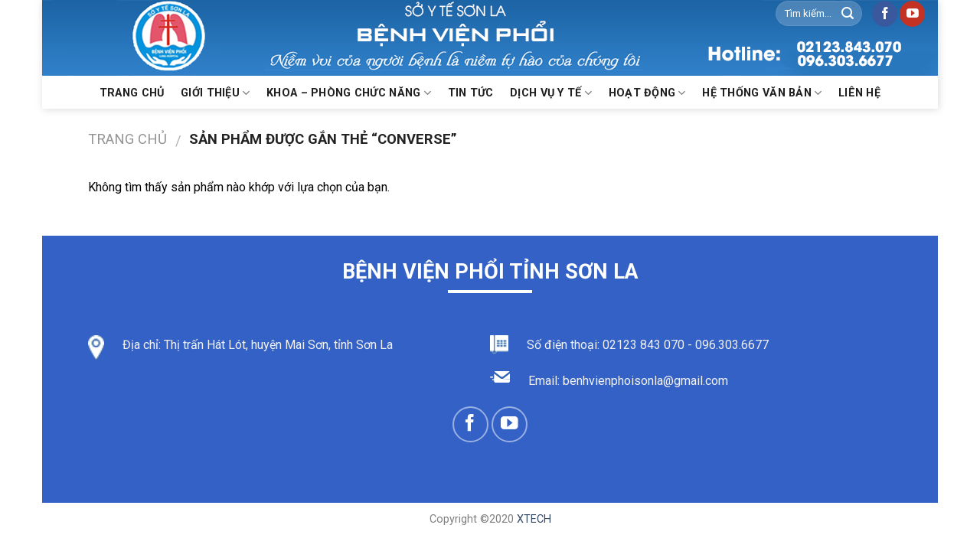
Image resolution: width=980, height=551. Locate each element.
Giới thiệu (215, 93)
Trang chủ (132, 93)
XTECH (534, 519)
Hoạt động (647, 93)
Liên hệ (859, 93)
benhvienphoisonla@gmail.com (645, 381)
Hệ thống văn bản (762, 93)
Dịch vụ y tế (551, 93)
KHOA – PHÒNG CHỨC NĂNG (349, 93)
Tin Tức (471, 93)
